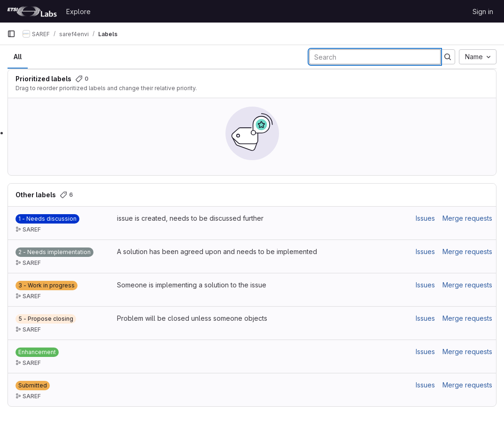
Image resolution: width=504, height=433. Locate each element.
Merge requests (467, 218)
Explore (78, 12)
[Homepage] (32, 11)
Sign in (483, 12)
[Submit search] (448, 57)
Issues (425, 218)
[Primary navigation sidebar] (11, 34)
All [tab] (18, 57)
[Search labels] (375, 57)
